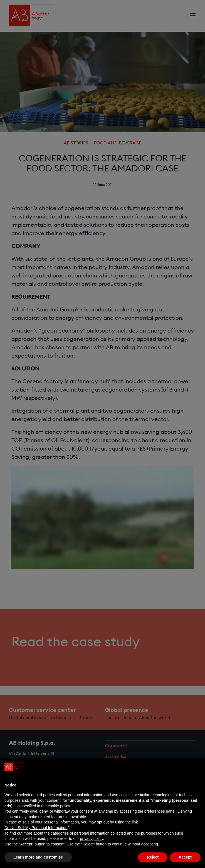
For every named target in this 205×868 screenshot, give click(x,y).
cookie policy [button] (59, 806)
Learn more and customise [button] (38, 857)
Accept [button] (185, 857)
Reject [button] (153, 857)
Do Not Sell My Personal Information (36, 828)
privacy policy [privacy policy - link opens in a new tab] (92, 839)
